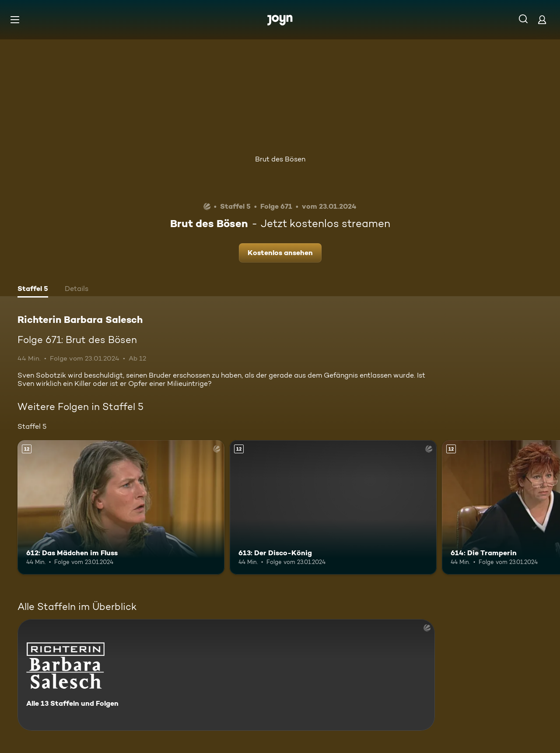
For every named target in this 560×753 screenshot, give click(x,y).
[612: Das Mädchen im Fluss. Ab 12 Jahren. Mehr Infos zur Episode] (121, 507)
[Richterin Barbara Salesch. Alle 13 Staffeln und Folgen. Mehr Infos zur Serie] (226, 675)
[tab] (33, 290)
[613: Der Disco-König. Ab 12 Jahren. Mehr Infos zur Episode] (333, 507)
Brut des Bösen (280, 159)
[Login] (542, 19)
